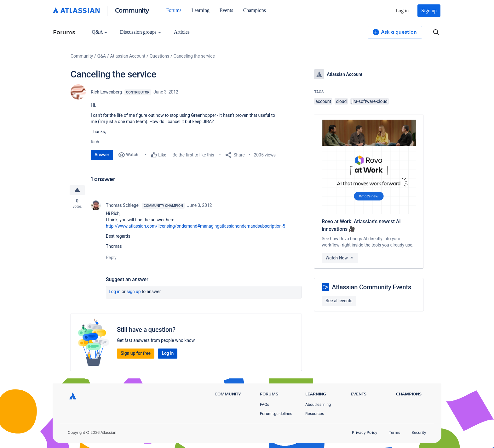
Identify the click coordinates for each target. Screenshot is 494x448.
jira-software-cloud (370, 101)
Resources (315, 414)
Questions (159, 56)
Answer (102, 155)
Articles (182, 32)
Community (132, 10)
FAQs (264, 404)
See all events (339, 301)
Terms (394, 432)
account (323, 101)
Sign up (429, 11)
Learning (201, 10)
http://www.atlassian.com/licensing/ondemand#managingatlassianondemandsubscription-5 (195, 226)
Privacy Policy (365, 432)
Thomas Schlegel (123, 205)
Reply (111, 258)
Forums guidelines (276, 414)
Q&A (99, 32)
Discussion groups (141, 32)
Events (226, 10)
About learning (318, 404)
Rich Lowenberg (106, 92)
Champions (255, 10)
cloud (341, 101)
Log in (402, 11)
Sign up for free (136, 353)
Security (419, 432)
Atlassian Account (128, 56)
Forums (174, 10)
